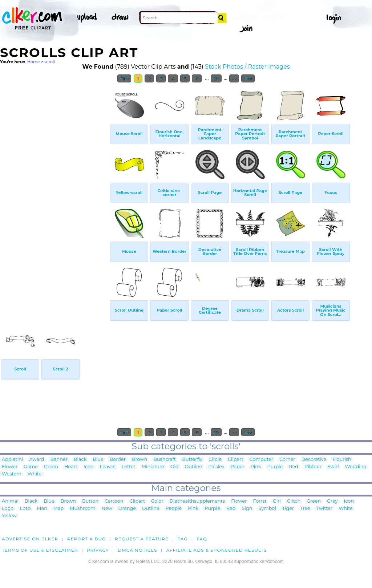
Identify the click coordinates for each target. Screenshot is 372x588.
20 (216, 78)
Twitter (324, 509)
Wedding (356, 467)
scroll (50, 62)
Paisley (216, 467)
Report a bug (87, 539)
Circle (215, 460)
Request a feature (142, 539)
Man (42, 509)
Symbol (267, 509)
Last (248, 78)
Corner (287, 460)
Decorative (314, 460)
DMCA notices (138, 550)
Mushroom (82, 509)
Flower (10, 467)
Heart (71, 467)
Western (12, 474)
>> (234, 78)
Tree (305, 509)
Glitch (294, 501)
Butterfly (192, 460)
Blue (98, 460)
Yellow (9, 516)
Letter (129, 467)
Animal (10, 501)
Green (51, 467)
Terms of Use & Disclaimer (40, 550)
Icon (89, 467)
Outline (194, 467)
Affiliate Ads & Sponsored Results (216, 550)
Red (294, 467)
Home (34, 62)
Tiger (288, 509)
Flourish (342, 460)
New (107, 509)
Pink (256, 467)
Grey (332, 501)
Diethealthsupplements (197, 501)
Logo (8, 509)
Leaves (108, 467)
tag (183, 539)
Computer (261, 460)
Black (80, 460)
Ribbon (313, 467)
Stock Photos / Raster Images (247, 67)
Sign (247, 509)
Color (157, 501)
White (35, 474)
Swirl (333, 467)
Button (90, 501)
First (124, 78)
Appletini (12, 460)
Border (118, 460)
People (174, 509)
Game (31, 467)
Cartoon (114, 501)
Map (58, 509)
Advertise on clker (30, 539)
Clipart (236, 460)
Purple (275, 467)
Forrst (260, 501)
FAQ (202, 539)
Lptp (25, 509)
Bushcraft (165, 460)
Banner (59, 460)
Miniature (153, 467)
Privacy (98, 550)
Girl (277, 501)
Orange (127, 509)
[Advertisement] (54, 195)
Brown (139, 460)
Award (37, 460)
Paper (238, 467)
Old (175, 467)
